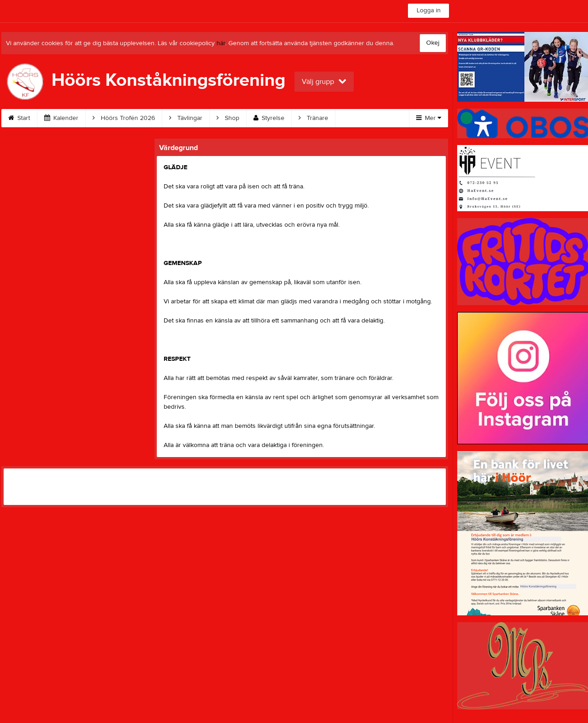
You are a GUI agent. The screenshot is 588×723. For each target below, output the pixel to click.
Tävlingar (186, 118)
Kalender (61, 118)
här (221, 43)
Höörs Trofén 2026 (124, 118)
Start (19, 118)
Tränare (313, 118)
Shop (228, 118)
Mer (429, 118)
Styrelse (269, 118)
